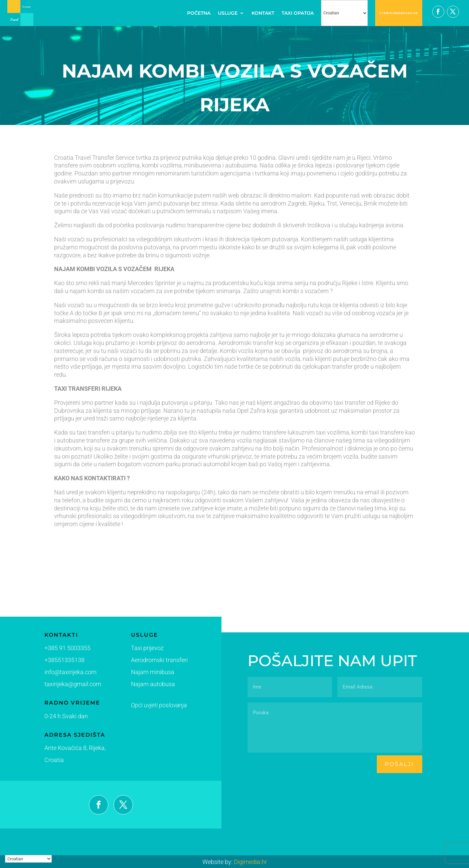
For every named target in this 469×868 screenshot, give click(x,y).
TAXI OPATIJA (298, 13)
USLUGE (228, 13)
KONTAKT (263, 13)
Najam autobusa (139, 685)
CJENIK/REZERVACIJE (399, 13)
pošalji (400, 764)
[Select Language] (344, 13)
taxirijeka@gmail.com (68, 684)
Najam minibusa (139, 673)
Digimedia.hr (250, 862)
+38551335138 (60, 661)
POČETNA (199, 13)
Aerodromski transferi (145, 662)
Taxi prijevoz (134, 651)
